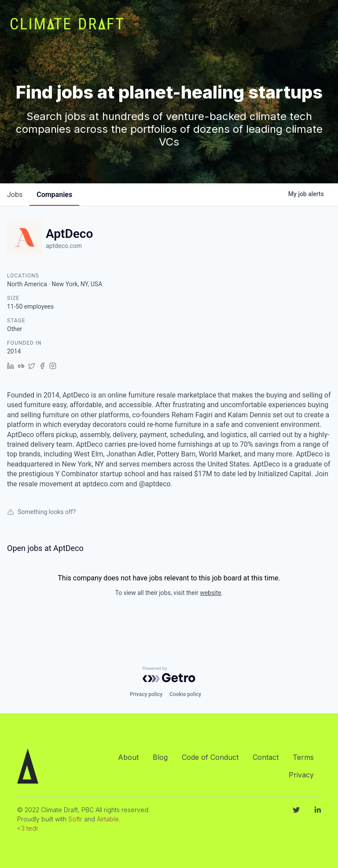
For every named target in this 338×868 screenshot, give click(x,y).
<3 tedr (28, 828)
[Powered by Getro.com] (169, 675)
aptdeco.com (64, 246)
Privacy (301, 775)
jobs (15, 195)
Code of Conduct (210, 757)
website (210, 593)
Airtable (108, 819)
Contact (266, 757)
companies (54, 195)
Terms (303, 757)
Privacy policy (146, 694)
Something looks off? (41, 512)
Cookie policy (185, 694)
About (128, 757)
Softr (75, 819)
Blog (160, 757)
